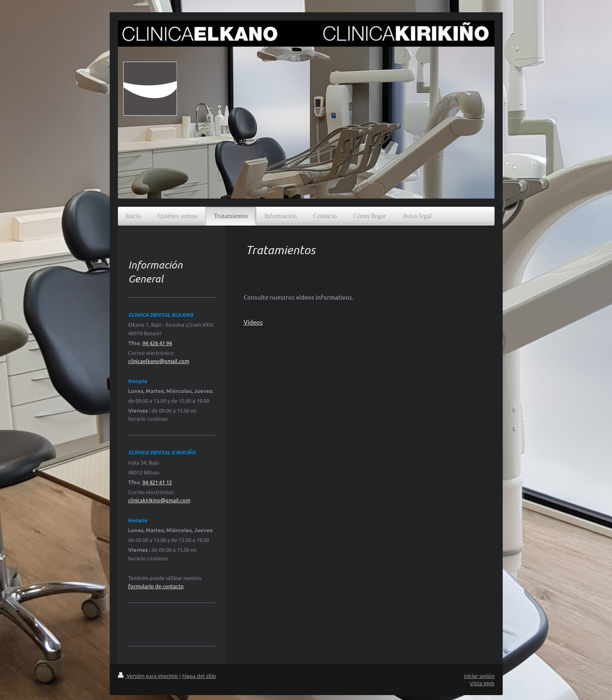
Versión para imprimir (149, 676)
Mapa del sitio (199, 676)
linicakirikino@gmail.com (160, 500)
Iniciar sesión (479, 676)
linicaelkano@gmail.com (160, 361)
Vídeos (253, 322)
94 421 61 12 (157, 482)
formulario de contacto (156, 586)
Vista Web (482, 683)
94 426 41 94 (157, 343)
